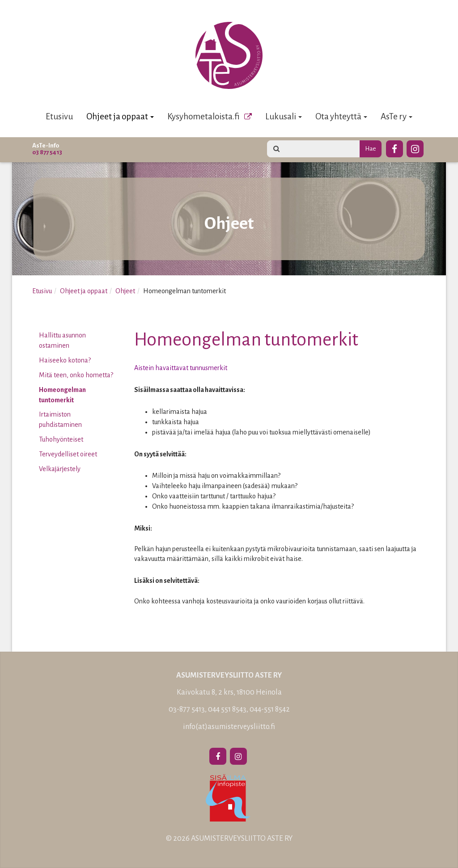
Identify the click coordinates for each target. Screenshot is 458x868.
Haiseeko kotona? (65, 360)
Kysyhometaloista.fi (204, 116)
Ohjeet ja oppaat (120, 116)
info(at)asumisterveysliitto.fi (229, 727)
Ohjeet (125, 291)
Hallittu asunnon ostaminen (62, 340)
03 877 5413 (47, 152)
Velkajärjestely (60, 469)
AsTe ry (397, 116)
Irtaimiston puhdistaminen (60, 419)
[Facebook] (394, 147)
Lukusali (284, 116)
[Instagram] (415, 147)
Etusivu (59, 116)
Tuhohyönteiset (61, 439)
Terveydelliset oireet (68, 454)
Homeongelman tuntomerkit (62, 395)
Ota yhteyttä (341, 116)
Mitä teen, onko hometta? (76, 375)
